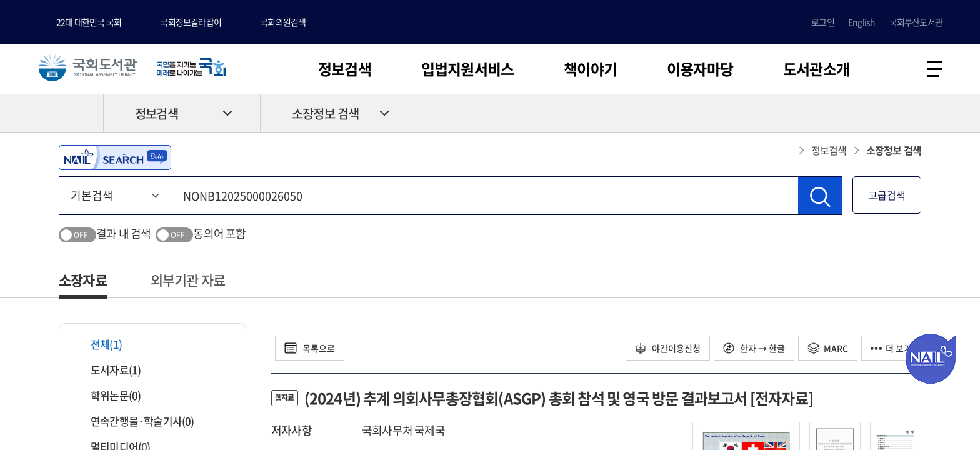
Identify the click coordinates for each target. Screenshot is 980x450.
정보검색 (345, 69)
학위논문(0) (108, 395)
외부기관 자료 (188, 280)
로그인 (823, 22)
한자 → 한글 (754, 348)
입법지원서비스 (467, 69)
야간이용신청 (668, 348)
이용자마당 (700, 69)
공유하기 (912, 113)
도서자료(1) (108, 370)
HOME (81, 113)
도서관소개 (816, 69)
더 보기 (891, 348)
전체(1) (98, 344)
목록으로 (310, 348)
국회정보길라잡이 (191, 22)
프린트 (868, 113)
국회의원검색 (283, 22)
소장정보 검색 (325, 113)
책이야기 (590, 69)
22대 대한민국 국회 (89, 22)
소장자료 (83, 280)
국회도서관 (87, 67)
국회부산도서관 (916, 22)
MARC (828, 348)
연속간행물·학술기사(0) (135, 421)
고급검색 (887, 195)
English (862, 22)
